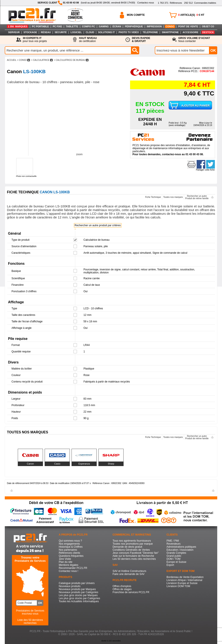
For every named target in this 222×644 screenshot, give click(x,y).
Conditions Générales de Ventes (131, 550)
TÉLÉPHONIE (150, 32)
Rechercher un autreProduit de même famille (197, 197)
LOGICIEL (76, 32)
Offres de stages (122, 589)
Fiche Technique (153, 197)
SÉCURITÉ (61, 32)
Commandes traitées (200, 3)
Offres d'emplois (122, 586)
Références (170, 3)
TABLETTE (72, 26)
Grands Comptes (176, 553)
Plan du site (66, 562)
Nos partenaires (68, 550)
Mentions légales (69, 565)
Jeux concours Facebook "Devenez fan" (136, 553)
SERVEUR (14, 32)
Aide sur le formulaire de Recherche (133, 556)
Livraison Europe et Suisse (182, 583)
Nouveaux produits (70, 586)
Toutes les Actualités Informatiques (79, 601)
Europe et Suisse (176, 562)
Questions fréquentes (71, 556)
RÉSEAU (46, 32)
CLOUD (90, 32)
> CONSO (23, 60)
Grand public (174, 556)
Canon (30, 464)
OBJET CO (208, 26)
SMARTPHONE (170, 32)
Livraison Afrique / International (184, 580)
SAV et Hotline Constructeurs (129, 571)
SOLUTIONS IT (106, 32)
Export (170, 565)
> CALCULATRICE (42, 60)
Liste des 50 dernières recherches (30, 621)
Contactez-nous (146, 3)
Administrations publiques (181, 547)
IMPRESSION (154, 26)
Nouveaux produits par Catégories (78, 592)
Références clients (69, 553)
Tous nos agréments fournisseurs (132, 541)
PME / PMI (173, 541)
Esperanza (84, 464)
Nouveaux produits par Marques (77, 589)
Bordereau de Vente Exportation (185, 577)
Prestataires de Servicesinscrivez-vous (30, 612)
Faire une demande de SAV (128, 574)
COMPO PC (88, 26)
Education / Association (180, 550)
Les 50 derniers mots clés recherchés (134, 559)
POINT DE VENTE (188, 26)
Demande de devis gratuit (127, 547)
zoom (79, 154)
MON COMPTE (136, 15)
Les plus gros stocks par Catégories (79, 598)
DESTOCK (208, 32)
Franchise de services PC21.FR (131, 592)
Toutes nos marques (173, 197)
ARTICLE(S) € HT (191, 15)
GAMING (104, 26)
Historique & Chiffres (71, 547)
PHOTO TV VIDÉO (129, 32)
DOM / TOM (173, 559)
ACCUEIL (12, 60)
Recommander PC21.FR (73, 568)
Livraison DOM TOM (178, 586)
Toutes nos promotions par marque (133, 544)
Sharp (111, 464)
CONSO (170, 26)
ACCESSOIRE (190, 32)
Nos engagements (69, 544)
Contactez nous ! (69, 571)
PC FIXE (57, 26)
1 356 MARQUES (18, 26)
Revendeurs (174, 544)
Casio (57, 464)
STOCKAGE (30, 32)
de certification (88, 40)
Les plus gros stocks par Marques (78, 595)
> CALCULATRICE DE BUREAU (71, 60)
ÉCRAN (117, 26)
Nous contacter (194, 40)
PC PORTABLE (40, 26)
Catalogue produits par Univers (77, 583)
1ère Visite (65, 559)
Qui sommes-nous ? (70, 541)
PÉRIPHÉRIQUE (134, 26)
